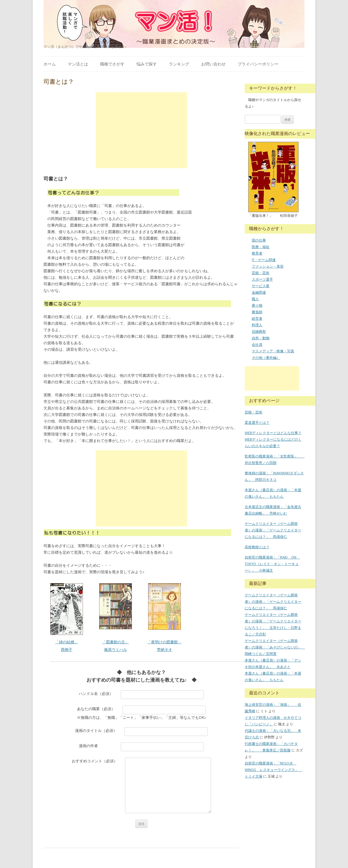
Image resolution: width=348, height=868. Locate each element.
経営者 (257, 318)
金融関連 (259, 292)
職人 (255, 299)
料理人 (257, 325)
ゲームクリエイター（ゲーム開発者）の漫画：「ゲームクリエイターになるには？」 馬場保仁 (273, 530)
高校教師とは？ (257, 547)
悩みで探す (147, 64)
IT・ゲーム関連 (264, 260)
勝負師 (257, 312)
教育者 (257, 253)
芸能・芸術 (261, 273)
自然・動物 (261, 338)
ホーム (50, 64)
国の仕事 (259, 240)
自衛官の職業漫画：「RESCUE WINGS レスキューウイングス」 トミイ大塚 (273, 770)
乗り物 (257, 305)
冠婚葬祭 (259, 331)
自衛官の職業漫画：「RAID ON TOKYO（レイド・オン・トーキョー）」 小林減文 (272, 564)
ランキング (179, 64)
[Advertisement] (141, 130)
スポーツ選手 (262, 279)
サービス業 (261, 286)
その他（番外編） (266, 358)
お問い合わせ (213, 64)
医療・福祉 (261, 247)
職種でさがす (112, 64)
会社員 (257, 344)
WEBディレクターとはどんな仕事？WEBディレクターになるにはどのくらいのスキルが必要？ (273, 439)
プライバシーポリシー (258, 64)
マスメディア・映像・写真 (273, 351)
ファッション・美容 (268, 266)
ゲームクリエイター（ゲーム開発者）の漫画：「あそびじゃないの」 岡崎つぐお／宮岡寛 (275, 647)
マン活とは (78, 64)
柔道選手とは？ (257, 422)
